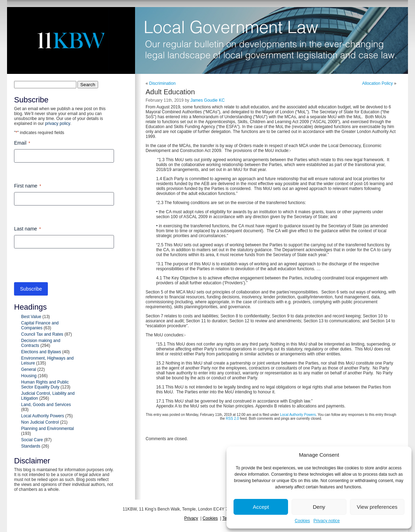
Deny (319, 507)
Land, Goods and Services (46, 405)
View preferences (377, 507)
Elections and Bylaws (41, 352)
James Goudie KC (207, 100)
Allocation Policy (378, 83)
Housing (29, 376)
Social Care (32, 440)
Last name (27, 229)
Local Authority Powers (43, 416)
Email (22, 143)
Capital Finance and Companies (40, 325)
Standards (31, 446)
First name (28, 186)
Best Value (31, 317)
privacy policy (58, 123)
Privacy (191, 518)
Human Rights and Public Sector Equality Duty (45, 385)
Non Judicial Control (40, 422)
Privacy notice (327, 521)
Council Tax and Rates (42, 334)
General (29, 369)
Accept (261, 507)
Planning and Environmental (47, 429)
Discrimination (162, 83)
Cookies (302, 521)
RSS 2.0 (232, 419)
